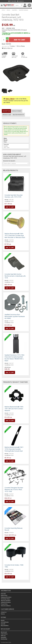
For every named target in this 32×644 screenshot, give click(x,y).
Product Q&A (7, 115)
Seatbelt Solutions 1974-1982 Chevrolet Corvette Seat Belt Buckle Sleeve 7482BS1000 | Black (14, 358)
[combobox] (16, 163)
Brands (3, 620)
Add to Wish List (7, 48)
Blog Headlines (5, 626)
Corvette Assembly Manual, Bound (14, 529)
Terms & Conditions (6, 606)
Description (6, 111)
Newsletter (4, 637)
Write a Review (21, 46)
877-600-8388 (12, 1)
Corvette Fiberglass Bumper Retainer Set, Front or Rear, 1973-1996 (14, 489)
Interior (8, 10)
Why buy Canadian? (6, 601)
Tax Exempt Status (5, 599)
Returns (3, 614)
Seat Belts (15, 10)
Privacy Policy (4, 604)
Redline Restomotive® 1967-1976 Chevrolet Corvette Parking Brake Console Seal (14, 449)
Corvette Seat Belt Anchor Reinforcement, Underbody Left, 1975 (15, 276)
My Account (4, 632)
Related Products (18, 115)
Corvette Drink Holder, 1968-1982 (14, 566)
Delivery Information (6, 602)
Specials (3, 624)
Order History (4, 634)
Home (3, 10)
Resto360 (3, 594)
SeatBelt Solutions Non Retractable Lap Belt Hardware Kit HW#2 (15, 316)
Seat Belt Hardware (24, 10)
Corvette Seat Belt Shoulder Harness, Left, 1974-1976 (14, 196)
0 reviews (12, 46)
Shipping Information (6, 597)
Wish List (3, 636)
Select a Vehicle (10, 99)
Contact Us (20, 1)
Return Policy (4, 595)
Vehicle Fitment (17, 111)
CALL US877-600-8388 (24, 57)
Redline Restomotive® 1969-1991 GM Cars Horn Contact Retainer (14, 409)
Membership (4, 639)
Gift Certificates (5, 622)
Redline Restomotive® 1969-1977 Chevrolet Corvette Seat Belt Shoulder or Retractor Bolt (15, 235)
